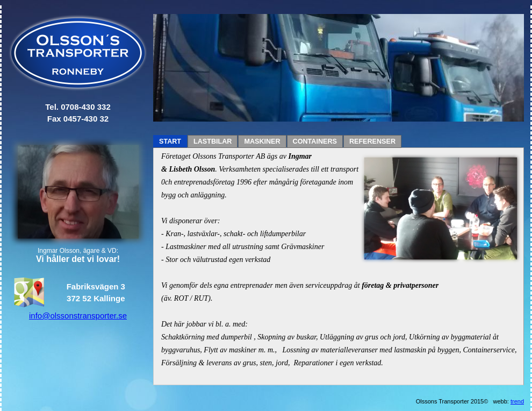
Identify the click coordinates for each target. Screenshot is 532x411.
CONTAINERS (315, 141)
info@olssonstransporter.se (78, 316)
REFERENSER (372, 141)
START (170, 141)
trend (517, 401)
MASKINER (262, 141)
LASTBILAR (213, 141)
